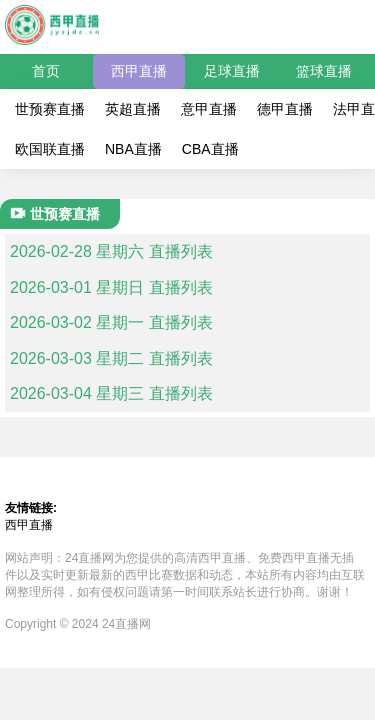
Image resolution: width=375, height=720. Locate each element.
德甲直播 (285, 109)
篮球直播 (324, 71)
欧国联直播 (50, 149)
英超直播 (133, 109)
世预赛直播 (50, 109)
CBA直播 (210, 149)
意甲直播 (209, 109)
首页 (46, 71)
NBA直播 (133, 149)
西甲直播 (139, 71)
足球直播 (232, 71)
